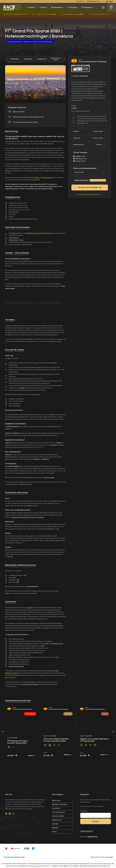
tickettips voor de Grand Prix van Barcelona (40, 233)
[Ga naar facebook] (6, 814)
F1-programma (88, 7)
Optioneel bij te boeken (55, 59)
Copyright (63, 824)
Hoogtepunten (42, 59)
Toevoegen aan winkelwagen (90, 188)
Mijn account (63, 800)
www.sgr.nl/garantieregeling (30, 684)
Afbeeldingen (15, 59)
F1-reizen (44, 7)
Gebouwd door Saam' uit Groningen (102, 857)
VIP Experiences (58, 7)
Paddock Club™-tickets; (16, 240)
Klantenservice (63, 820)
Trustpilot (29, 608)
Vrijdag (80, 156)
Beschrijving (28, 59)
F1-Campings (73, 7)
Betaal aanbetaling (81, 180)
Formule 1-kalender (63, 816)
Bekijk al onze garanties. (16, 666)
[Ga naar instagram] (13, 814)
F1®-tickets (36, 178)
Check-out (77, 138)
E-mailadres (84, 811)
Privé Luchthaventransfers (85, 168)
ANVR (46, 644)
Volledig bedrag (98, 180)
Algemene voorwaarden (63, 804)
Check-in (76, 131)
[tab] (28, 59)
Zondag (80, 161)
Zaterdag (81, 159)
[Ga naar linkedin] (10, 814)
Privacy (63, 832)
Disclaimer (63, 828)
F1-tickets (32, 7)
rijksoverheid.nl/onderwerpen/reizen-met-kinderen (28, 517)
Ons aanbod (63, 808)
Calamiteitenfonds (57, 644)
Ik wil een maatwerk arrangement (90, 194)
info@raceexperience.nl (93, 1)
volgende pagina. (49, 478)
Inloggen (110, 1)
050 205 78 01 (80, 1)
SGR (42, 646)
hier (82, 121)
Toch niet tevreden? (63, 812)
